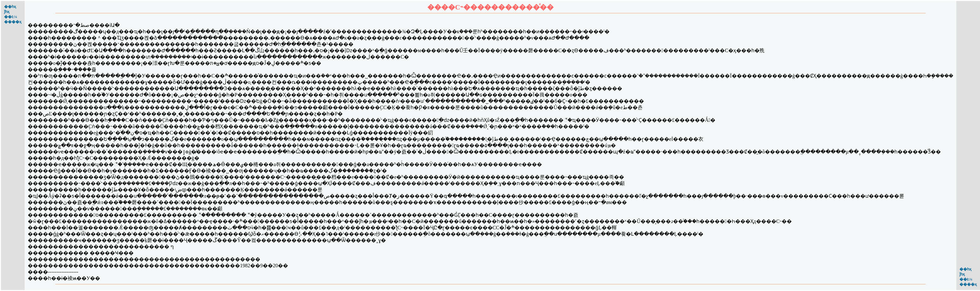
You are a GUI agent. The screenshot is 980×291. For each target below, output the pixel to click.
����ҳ (13, 22)
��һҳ (10, 7)
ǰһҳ (7, 12)
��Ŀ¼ (11, 17)
